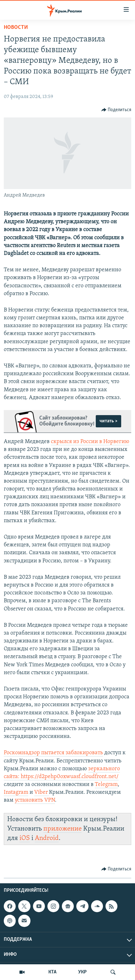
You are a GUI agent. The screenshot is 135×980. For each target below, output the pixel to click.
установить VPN (35, 800)
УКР (82, 972)
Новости (16, 27)
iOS (25, 838)
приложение (62, 829)
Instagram (16, 792)
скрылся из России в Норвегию (90, 442)
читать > (108, 421)
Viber (42, 792)
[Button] (116, 110)
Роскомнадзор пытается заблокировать (53, 753)
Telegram (106, 785)
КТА (52, 972)
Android (47, 838)
